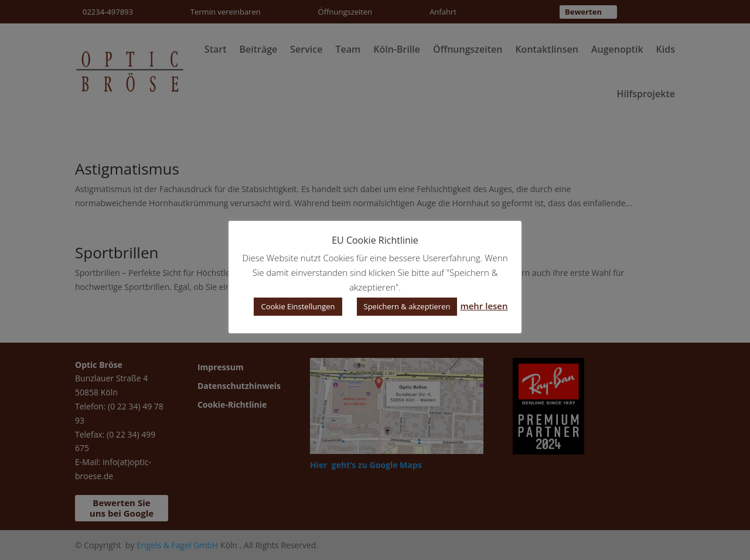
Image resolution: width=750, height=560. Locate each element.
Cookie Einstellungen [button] (298, 306)
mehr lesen (484, 306)
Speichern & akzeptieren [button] (407, 306)
